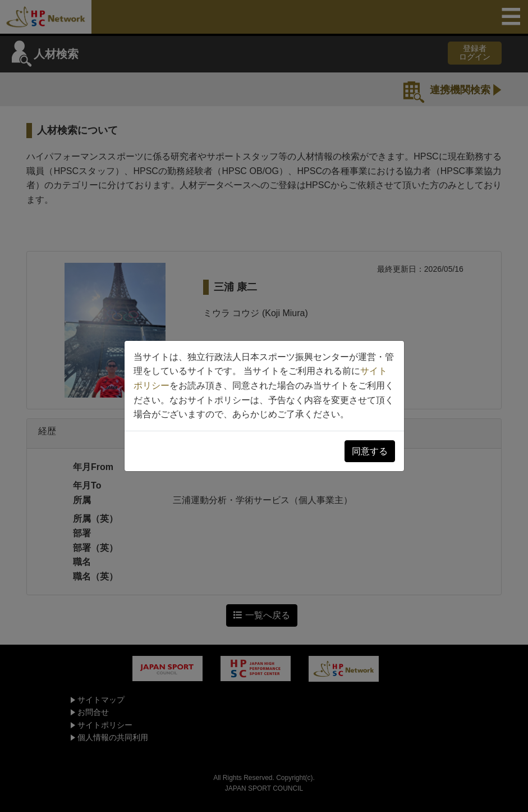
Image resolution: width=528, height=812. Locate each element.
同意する (370, 451)
